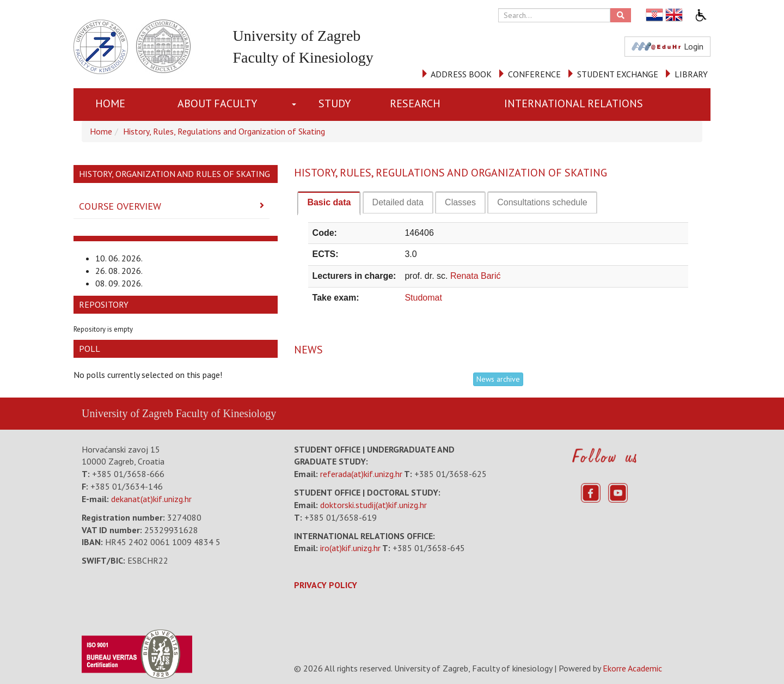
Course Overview (120, 206)
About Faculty (217, 103)
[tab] (329, 203)
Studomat (423, 298)
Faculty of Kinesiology (226, 413)
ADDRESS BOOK (461, 74)
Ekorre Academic (632, 668)
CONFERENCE (534, 74)
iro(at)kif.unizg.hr (350, 548)
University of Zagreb (127, 413)
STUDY (335, 103)
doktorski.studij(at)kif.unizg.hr (373, 505)
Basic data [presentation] (329, 202)
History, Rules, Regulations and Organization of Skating (224, 131)
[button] (296, 105)
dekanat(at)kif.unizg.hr (151, 499)
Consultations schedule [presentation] (542, 202)
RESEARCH (415, 103)
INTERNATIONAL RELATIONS (574, 103)
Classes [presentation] (460, 202)
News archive (498, 379)
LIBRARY (691, 74)
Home (110, 103)
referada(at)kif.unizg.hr (361, 474)
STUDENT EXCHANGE (618, 74)
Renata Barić (476, 276)
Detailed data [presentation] (398, 202)
